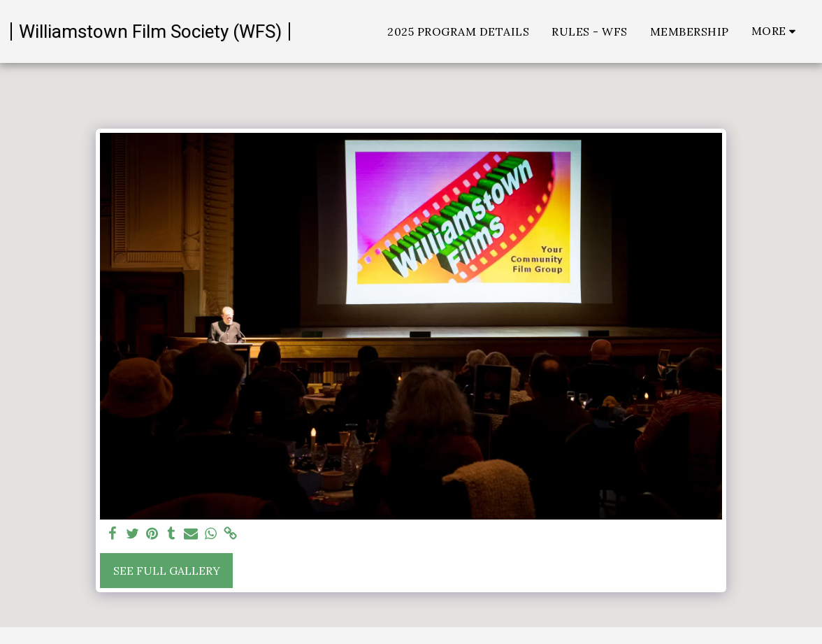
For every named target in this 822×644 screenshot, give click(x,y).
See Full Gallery (167, 571)
